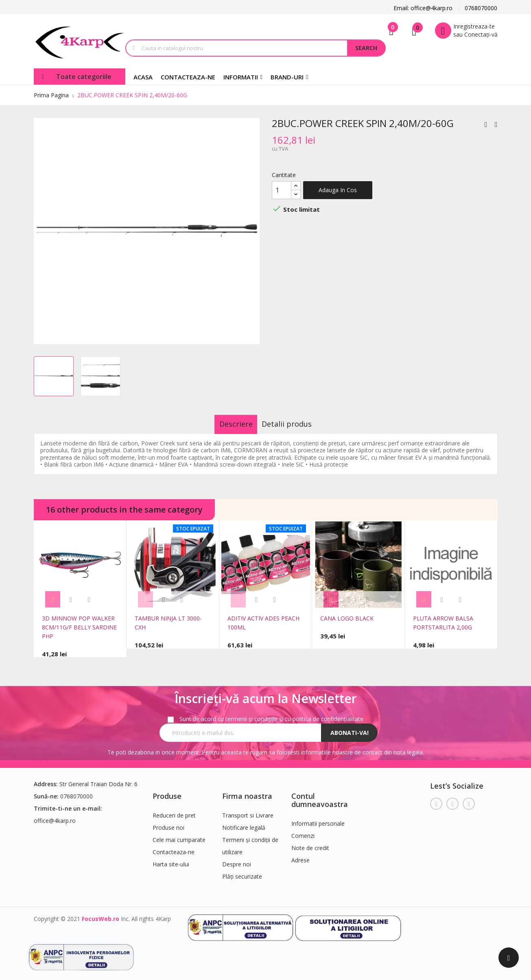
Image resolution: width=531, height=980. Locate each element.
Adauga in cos (338, 190)
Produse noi (168, 823)
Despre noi (237, 860)
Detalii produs (294, 424)
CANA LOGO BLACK (347, 618)
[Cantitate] (282, 190)
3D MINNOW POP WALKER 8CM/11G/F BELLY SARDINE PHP (79, 627)
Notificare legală (244, 823)
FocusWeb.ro (101, 914)
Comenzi (303, 831)
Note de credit (310, 843)
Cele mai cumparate (179, 835)
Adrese (300, 856)
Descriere (228, 424)
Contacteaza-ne (174, 847)
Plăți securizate (242, 872)
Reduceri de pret (174, 811)
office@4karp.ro (55, 816)
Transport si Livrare (248, 811)
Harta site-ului (171, 860)
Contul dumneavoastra (320, 796)
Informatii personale (318, 819)
